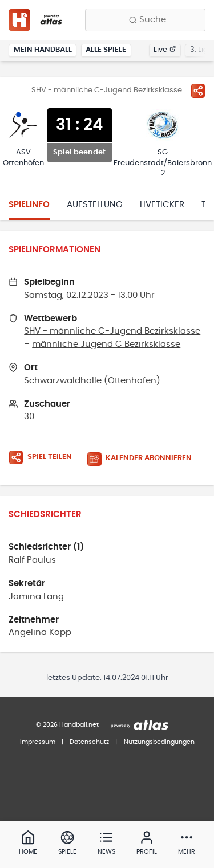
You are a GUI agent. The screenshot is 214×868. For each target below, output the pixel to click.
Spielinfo (29, 205)
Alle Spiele (106, 50)
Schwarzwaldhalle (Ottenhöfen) (92, 381)
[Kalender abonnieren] (144, 459)
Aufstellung (95, 205)
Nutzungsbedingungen (159, 742)
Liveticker (162, 205)
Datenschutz (89, 742)
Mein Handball (43, 50)
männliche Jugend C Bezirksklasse (106, 344)
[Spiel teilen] (198, 91)
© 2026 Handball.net (67, 725)
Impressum (38, 742)
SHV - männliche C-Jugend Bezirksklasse (112, 331)
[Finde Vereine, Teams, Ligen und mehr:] (145, 20)
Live (165, 50)
